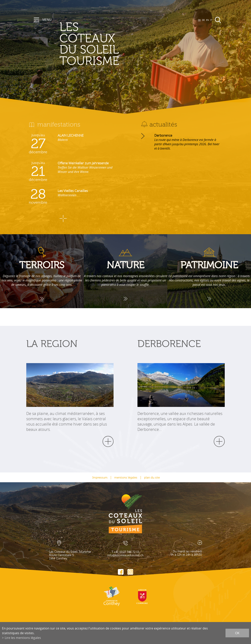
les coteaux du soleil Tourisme (111, 44)
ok (237, 633)
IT (211, 20)
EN (207, 20)
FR (199, 20)
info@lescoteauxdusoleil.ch (125, 555)
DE (203, 20)
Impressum (100, 478)
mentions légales (126, 478)
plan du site (152, 478)
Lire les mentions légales (23, 638)
